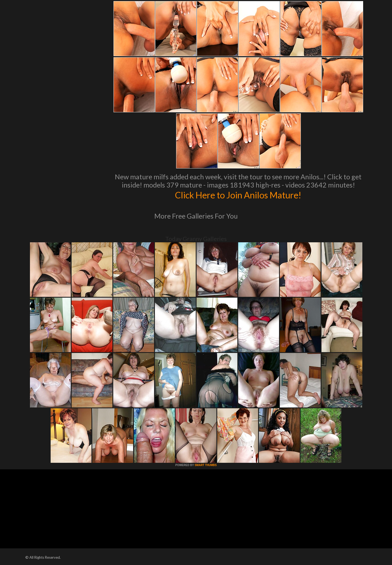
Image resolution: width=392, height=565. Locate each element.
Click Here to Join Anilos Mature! (238, 195)
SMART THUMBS (206, 465)
